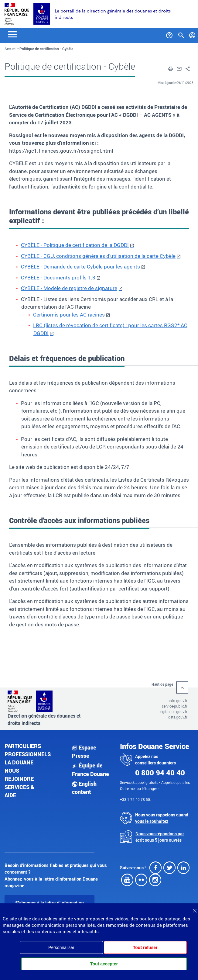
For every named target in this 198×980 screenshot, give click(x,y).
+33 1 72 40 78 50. (135, 799)
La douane (19, 762)
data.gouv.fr (178, 717)
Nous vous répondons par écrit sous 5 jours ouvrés (160, 837)
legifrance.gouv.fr (173, 712)
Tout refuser (145, 947)
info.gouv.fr (178, 701)
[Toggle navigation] (13, 34)
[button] (171, 68)
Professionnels (28, 754)
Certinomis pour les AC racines (69, 315)
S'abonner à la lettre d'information (50, 903)
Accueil (10, 49)
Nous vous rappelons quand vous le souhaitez (162, 818)
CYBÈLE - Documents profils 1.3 (58, 277)
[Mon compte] (192, 34)
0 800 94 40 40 (160, 773)
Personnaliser (61, 947)
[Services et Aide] (169, 34)
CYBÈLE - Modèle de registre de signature (69, 288)
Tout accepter (104, 964)
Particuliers (23, 746)
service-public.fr (175, 706)
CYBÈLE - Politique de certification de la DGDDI (75, 245)
